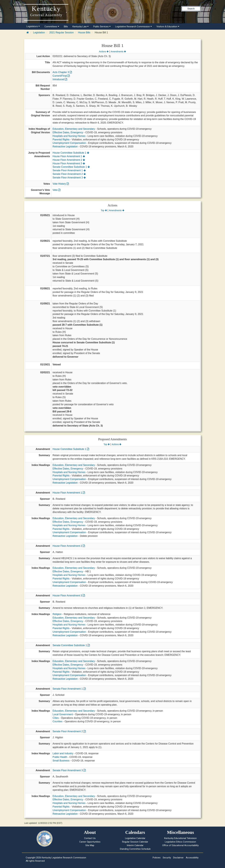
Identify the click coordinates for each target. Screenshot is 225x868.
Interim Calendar (135, 845)
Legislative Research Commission (134, 27)
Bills (66, 27)
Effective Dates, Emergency (68, 132)
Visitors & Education (168, 27)
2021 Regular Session (61, 33)
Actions (104, 52)
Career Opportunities (90, 842)
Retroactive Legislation (65, 147)
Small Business (61, 761)
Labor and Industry (63, 753)
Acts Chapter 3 (62, 72)
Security (167, 858)
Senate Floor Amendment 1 (69, 170)
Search (191, 9)
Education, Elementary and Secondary (74, 129)
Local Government (63, 714)
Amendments (118, 52)
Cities (56, 718)
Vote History (61, 184)
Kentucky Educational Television (180, 838)
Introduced (60, 79)
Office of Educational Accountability (180, 845)
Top (104, 210)
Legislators (33, 26)
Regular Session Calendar (135, 842)
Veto (56, 190)
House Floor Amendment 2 (69, 160)
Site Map (90, 845)
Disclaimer (178, 858)
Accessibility (192, 858)
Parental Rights (61, 140)
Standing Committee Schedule (135, 849)
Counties (57, 721)
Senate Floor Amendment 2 (69, 174)
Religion (57, 614)
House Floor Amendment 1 (69, 156)
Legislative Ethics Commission (180, 842)
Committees (52, 27)
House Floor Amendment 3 (69, 163)
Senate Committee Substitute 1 (71, 167)
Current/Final (61, 76)
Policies (157, 858)
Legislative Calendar (135, 838)
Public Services (102, 27)
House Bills (84, 33)
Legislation (39, 33)
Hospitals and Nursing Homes (69, 136)
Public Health (60, 757)
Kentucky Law (81, 27)
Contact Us (90, 838)
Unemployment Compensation (69, 143)
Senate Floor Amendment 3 (69, 178)
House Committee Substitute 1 (71, 153)
